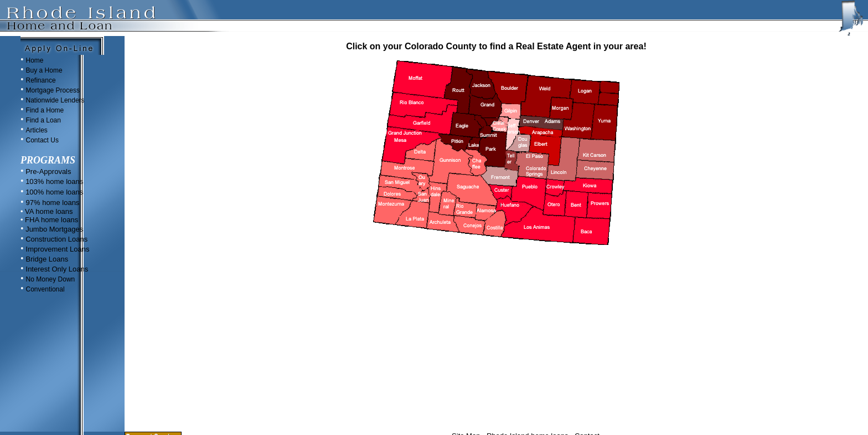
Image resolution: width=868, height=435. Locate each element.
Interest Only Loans (57, 269)
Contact (587, 403)
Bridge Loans (47, 259)
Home (35, 60)
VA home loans (48, 211)
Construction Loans (56, 239)
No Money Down (51, 279)
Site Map (466, 403)
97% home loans (53, 203)
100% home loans (54, 192)
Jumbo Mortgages (54, 229)
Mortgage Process (53, 90)
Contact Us (42, 140)
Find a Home (45, 110)
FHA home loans (50, 220)
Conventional (45, 289)
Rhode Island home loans (527, 403)
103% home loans (54, 181)
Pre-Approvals (48, 172)
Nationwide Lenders (55, 100)
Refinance (41, 80)
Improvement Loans (58, 249)
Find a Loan (43, 120)
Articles (37, 130)
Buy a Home (44, 70)
